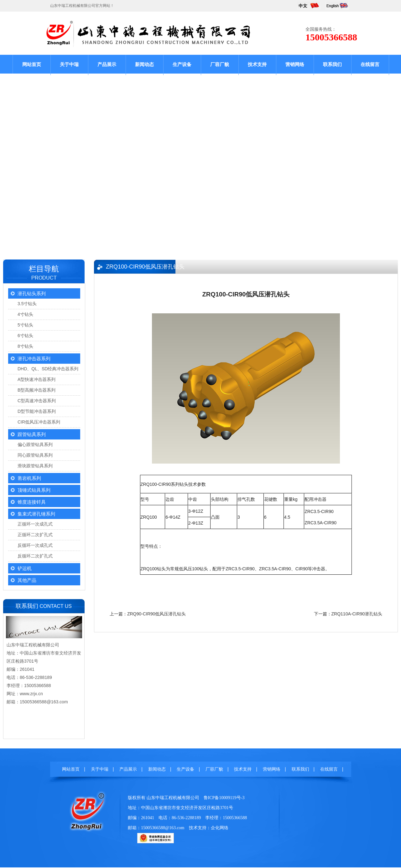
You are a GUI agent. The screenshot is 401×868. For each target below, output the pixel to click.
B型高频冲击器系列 (36, 390)
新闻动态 (144, 64)
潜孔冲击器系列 (34, 359)
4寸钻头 (25, 314)
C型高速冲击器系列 (37, 401)
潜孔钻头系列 (32, 293)
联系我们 (332, 64)
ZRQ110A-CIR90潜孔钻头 (357, 614)
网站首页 (32, 64)
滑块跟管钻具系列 (35, 466)
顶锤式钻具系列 (34, 490)
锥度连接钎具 (32, 502)
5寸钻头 (25, 325)
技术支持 (257, 64)
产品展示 (107, 64)
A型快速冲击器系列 (36, 379)
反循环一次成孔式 (35, 545)
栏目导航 (44, 269)
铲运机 (25, 568)
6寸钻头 (25, 336)
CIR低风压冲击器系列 (39, 422)
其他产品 (27, 580)
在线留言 (370, 64)
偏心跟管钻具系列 (35, 444)
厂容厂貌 (220, 64)
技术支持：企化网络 (209, 828)
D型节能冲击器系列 (37, 411)
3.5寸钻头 (27, 304)
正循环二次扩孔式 (35, 535)
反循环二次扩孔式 (35, 556)
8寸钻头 (25, 346)
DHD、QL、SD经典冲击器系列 (48, 369)
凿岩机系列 (29, 478)
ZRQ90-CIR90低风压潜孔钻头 (156, 614)
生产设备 (182, 64)
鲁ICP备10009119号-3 (224, 798)
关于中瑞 (69, 64)
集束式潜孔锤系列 (36, 514)
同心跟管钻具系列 (35, 455)
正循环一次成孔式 (35, 524)
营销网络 (295, 64)
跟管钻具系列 (32, 434)
